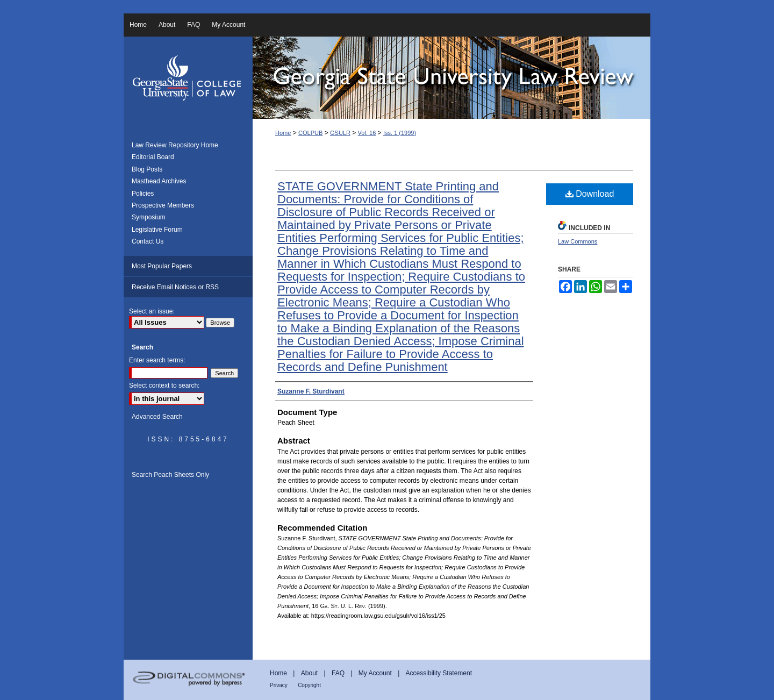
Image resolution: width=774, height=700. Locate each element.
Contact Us (148, 241)
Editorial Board (153, 157)
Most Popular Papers (162, 266)
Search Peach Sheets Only (170, 475)
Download (590, 194)
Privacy (279, 685)
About (309, 673)
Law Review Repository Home (175, 145)
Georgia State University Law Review (451, 78)
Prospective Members (163, 205)
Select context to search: (164, 385)
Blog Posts (147, 169)
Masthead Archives (159, 181)
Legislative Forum (157, 230)
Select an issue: (152, 311)
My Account (375, 673)
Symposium (149, 217)
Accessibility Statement (439, 673)
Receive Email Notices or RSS (175, 287)
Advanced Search (157, 417)
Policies (143, 194)
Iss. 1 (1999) (400, 133)
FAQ (338, 673)
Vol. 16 (367, 133)
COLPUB (310, 133)
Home (283, 133)
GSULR (340, 133)
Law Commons (578, 241)
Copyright (309, 685)
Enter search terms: (157, 360)
